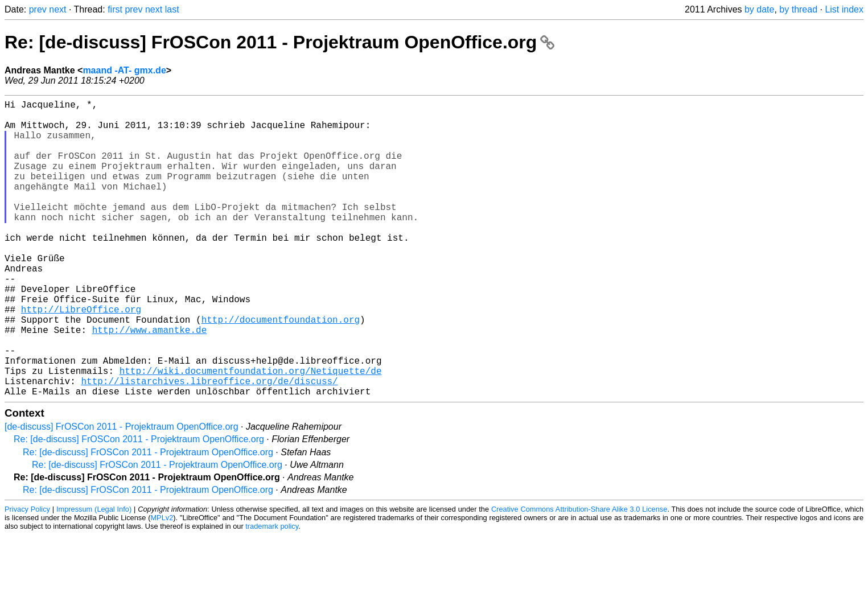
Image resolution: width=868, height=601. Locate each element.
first (115, 9)
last (172, 9)
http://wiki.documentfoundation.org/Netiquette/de (251, 432)
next (57, 9)
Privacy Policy (27, 575)
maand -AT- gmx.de (124, 70)
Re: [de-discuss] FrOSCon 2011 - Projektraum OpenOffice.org (279, 42)
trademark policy (272, 592)
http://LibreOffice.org (81, 357)
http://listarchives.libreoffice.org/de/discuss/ (209, 444)
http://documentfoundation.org (281, 369)
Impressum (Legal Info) (94, 575)
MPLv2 (162, 584)
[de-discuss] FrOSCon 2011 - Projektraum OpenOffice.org (122, 493)
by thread (798, 9)
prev (38, 9)
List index (844, 9)
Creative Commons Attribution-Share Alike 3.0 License (579, 575)
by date (759, 9)
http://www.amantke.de (150, 382)
